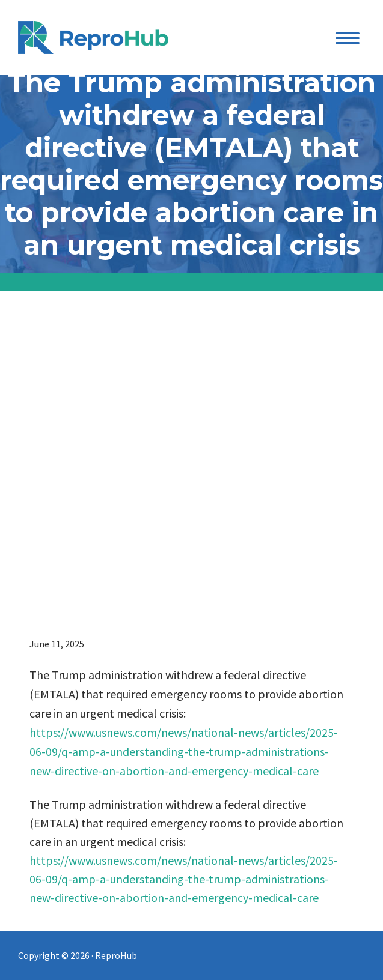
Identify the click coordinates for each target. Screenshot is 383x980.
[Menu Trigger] (347, 38)
